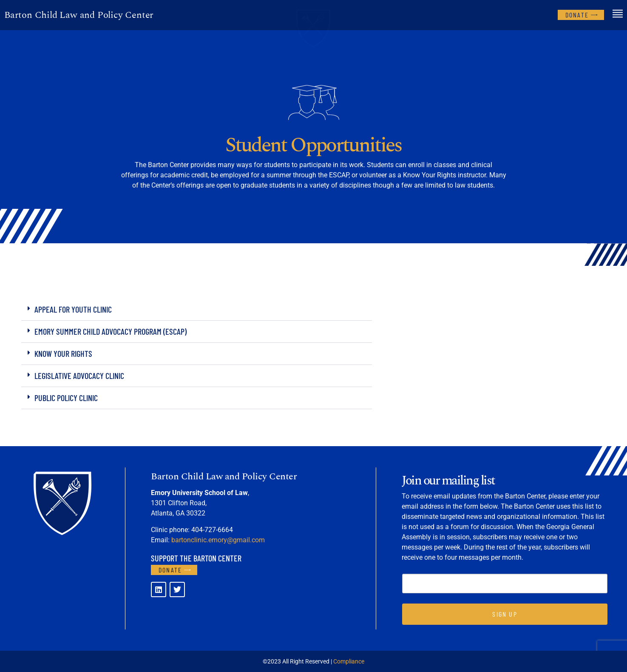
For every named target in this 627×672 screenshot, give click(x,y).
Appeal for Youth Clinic (73, 309)
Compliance (349, 661)
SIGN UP (505, 614)
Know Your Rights (63, 353)
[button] (197, 310)
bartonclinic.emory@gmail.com (218, 540)
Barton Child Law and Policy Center (79, 15)
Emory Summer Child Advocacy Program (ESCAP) (111, 331)
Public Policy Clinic (66, 398)
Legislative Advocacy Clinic (79, 376)
